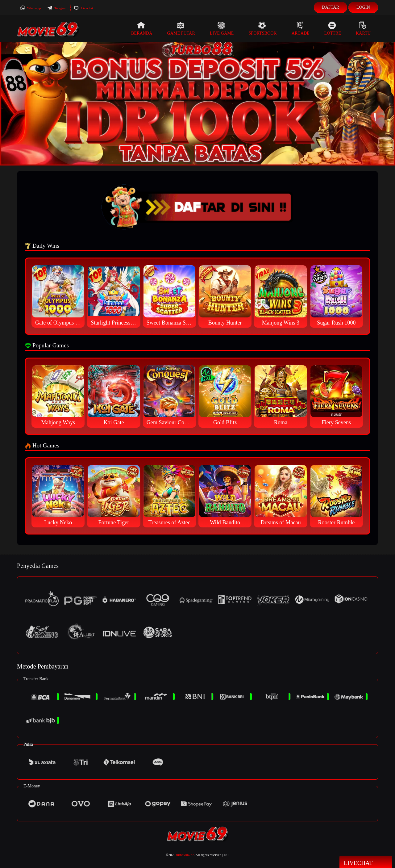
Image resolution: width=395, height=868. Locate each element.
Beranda (142, 28)
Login (363, 7)
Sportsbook (262, 28)
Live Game (222, 28)
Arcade (301, 28)
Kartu (363, 28)
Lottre (333, 28)
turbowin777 (185, 855)
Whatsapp (30, 8)
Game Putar (181, 28)
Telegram (57, 8)
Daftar (331, 7)
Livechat (83, 8)
